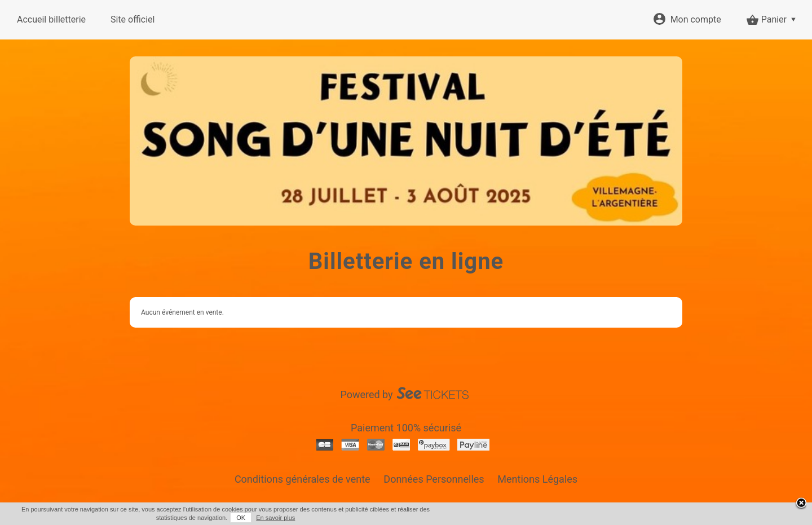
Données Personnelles (434, 479)
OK (241, 518)
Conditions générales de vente (303, 479)
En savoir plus (275, 518)
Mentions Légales (537, 479)
